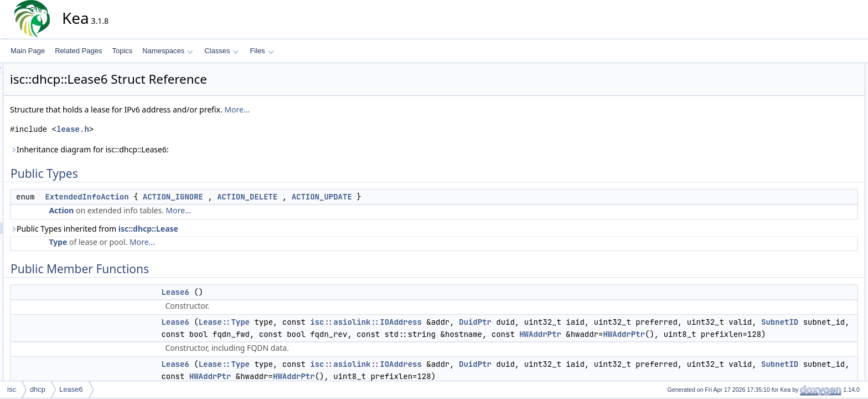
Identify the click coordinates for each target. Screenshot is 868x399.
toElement (807, 203)
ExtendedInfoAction (186, 197)
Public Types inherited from (194, 229)
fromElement (811, 374)
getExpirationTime (819, 325)
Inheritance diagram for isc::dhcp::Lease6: (189, 149)
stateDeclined (812, 277)
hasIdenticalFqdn (817, 301)
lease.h (172, 129)
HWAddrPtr (361, 346)
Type (157, 242)
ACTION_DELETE (347, 197)
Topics (122, 51)
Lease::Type (324, 322)
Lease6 (275, 292)
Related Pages (78, 51)
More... (337, 109)
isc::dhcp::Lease (248, 229)
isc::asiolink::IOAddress (466, 322)
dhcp (38, 389)
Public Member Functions (821, 94)
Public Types (802, 69)
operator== (808, 191)
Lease (801, 228)
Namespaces (167, 51)
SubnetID (405, 334)
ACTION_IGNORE (273, 197)
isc (12, 389)
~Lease (803, 240)
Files (262, 51)
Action (161, 210)
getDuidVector (813, 155)
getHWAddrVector (819, 313)
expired (803, 252)
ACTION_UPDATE (422, 197)
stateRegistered (815, 289)
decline (803, 142)
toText (801, 216)
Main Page (28, 51)
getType (804, 167)
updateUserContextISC (826, 350)
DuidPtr (575, 322)
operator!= (807, 179)
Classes (221, 51)
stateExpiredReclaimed (826, 264)
